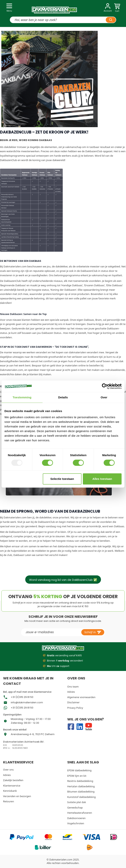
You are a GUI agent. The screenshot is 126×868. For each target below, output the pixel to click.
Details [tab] (63, 397)
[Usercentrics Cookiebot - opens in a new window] (105, 386)
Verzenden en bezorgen (17, 796)
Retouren (9, 801)
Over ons (8, 770)
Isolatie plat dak (77, 802)
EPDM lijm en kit (77, 776)
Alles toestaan (102, 479)
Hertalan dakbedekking (81, 786)
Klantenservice (12, 786)
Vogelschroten (76, 823)
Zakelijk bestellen (13, 780)
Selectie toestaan (62, 479)
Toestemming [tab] (22, 397)
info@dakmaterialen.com (27, 702)
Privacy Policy (75, 708)
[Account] (108, 8)
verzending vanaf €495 (62, 656)
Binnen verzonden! (63, 661)
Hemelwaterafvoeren (80, 813)
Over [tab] (104, 397)
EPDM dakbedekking (79, 770)
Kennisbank (10, 791)
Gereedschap (75, 808)
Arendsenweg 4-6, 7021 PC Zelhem (33, 734)
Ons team (73, 687)
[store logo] (54, 8)
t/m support (56, 666)
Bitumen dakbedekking (81, 792)
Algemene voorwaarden (81, 697)
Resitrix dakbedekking (80, 781)
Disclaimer (73, 702)
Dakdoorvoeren (76, 818)
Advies (71, 692)
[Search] (111, 20)
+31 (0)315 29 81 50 (22, 697)
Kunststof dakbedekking (81, 797)
